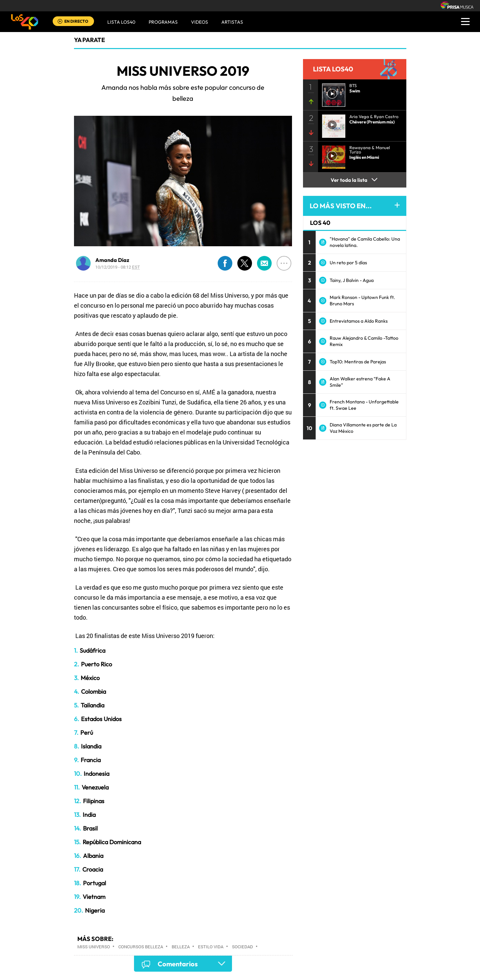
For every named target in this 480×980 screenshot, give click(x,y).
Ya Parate (89, 40)
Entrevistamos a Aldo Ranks (359, 321)
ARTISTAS (232, 22)
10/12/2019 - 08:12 (118, 267)
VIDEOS (199, 22)
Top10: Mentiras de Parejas (358, 362)
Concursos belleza (141, 947)
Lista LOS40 (121, 22)
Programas (163, 22)
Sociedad (242, 947)
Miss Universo (94, 947)
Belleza (181, 947)
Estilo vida (211, 947)
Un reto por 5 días (348, 263)
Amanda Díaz (112, 260)
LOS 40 (320, 223)
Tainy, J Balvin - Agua (352, 280)
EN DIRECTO (76, 21)
